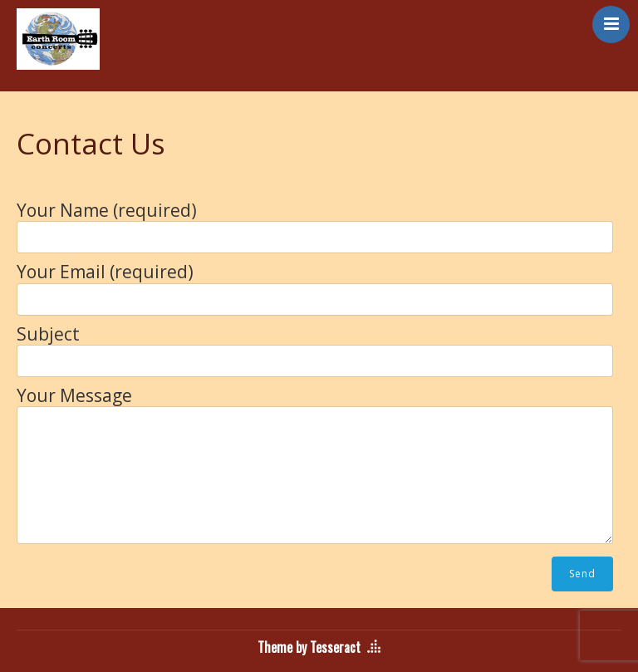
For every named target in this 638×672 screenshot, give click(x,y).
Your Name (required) (315, 223)
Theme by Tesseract (309, 647)
